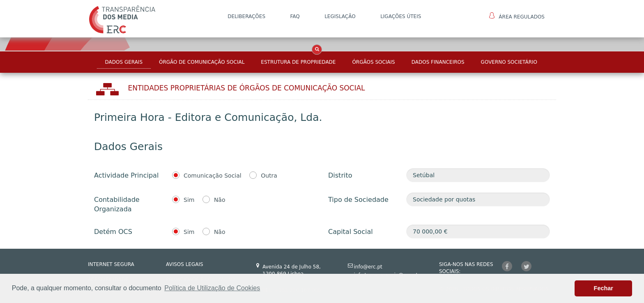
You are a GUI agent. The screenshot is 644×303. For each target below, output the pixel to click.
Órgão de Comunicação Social (202, 62)
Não (220, 200)
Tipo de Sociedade (358, 200)
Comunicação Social (213, 176)
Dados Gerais (124, 62)
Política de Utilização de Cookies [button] (212, 288)
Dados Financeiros (438, 62)
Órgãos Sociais (373, 62)
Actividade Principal (126, 175)
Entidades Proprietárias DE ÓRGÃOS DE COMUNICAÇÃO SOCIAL (247, 88)
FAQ (295, 16)
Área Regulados (517, 16)
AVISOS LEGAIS (185, 264)
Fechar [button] (604, 288)
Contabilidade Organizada (117, 204)
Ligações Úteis (401, 16)
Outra (269, 176)
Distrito (340, 175)
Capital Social (351, 232)
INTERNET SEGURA (111, 264)
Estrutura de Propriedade (298, 62)
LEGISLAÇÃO (340, 16)
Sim (189, 200)
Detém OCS (113, 232)
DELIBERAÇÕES (246, 16)
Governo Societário (509, 62)
